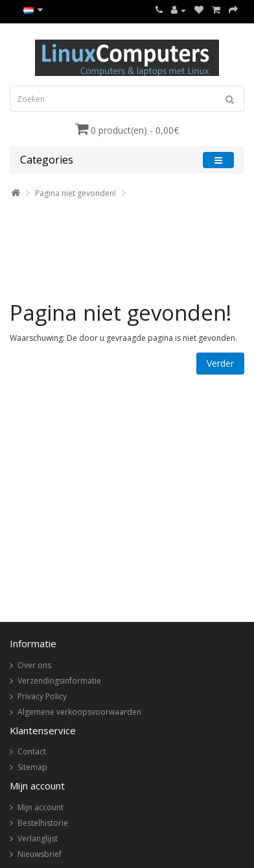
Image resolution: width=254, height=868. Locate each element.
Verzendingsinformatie (59, 681)
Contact (32, 751)
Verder (220, 363)
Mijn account (40, 807)
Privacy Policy (42, 696)
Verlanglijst (38, 838)
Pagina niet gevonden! (75, 193)
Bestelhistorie (43, 823)
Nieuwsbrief (40, 854)
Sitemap (32, 767)
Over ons (34, 665)
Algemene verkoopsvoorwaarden (79, 712)
